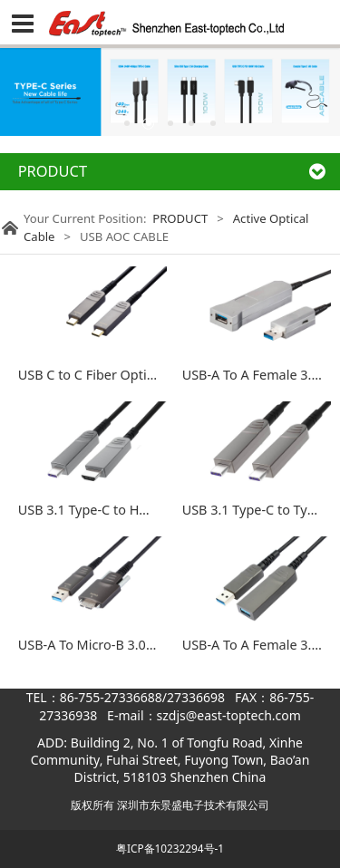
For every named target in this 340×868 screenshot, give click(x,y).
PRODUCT (180, 218)
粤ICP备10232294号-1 (170, 848)
